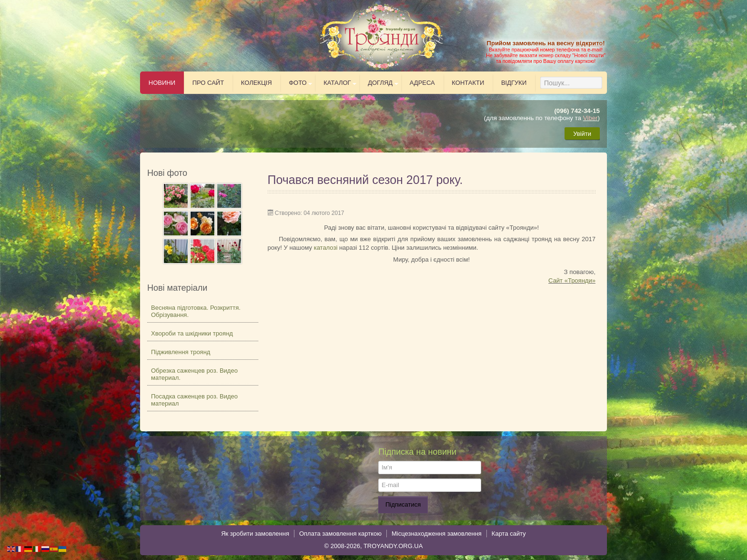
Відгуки (514, 83)
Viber (591, 118)
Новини (162, 83)
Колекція (257, 83)
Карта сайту (509, 534)
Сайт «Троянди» (572, 280)
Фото (298, 83)
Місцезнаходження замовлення (437, 534)
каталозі (326, 248)
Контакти (468, 83)
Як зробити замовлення (255, 534)
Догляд (380, 83)
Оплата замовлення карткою (340, 534)
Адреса (422, 83)
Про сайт (208, 83)
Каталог (337, 83)
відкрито (589, 43)
